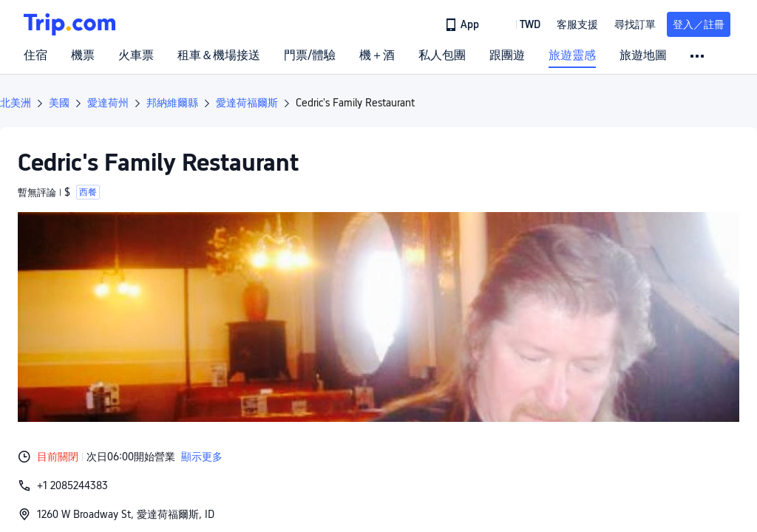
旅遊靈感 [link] (572, 55)
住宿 (35, 55)
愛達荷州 (108, 103)
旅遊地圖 (643, 55)
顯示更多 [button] (202, 457)
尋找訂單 (635, 24)
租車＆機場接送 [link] (219, 55)
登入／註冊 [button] (699, 24)
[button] (519, 24)
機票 (83, 55)
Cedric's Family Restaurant (355, 103)
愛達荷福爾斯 (247, 103)
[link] (463, 24)
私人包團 (442, 55)
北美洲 (16, 103)
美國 (59, 103)
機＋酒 (377, 55)
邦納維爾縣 (172, 103)
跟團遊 (507, 55)
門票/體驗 (310, 55)
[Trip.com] (69, 24)
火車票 (136, 55)
